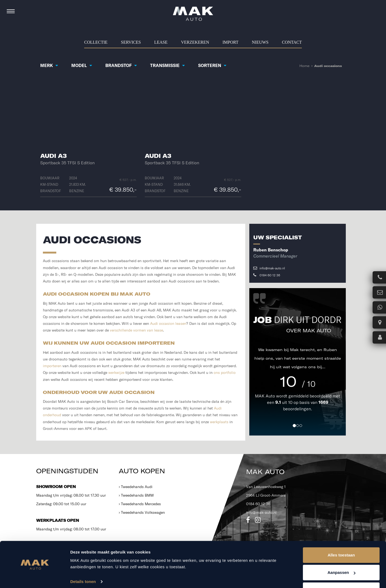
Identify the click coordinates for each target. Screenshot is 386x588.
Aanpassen (342, 556)
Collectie (96, 42)
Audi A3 (53, 156)
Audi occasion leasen (168, 323)
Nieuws (260, 42)
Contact (292, 42)
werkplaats (219, 422)
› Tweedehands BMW (136, 495)
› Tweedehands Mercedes (140, 504)
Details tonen (83, 565)
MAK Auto (266, 396)
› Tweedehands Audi (136, 487)
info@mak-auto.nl (269, 268)
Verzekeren (195, 42)
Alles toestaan (341, 539)
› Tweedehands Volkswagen (142, 512)
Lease (161, 42)
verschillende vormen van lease (136, 330)
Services (131, 42)
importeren (52, 366)
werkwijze (116, 373)
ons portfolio (225, 373)
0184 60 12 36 (267, 275)
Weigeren (341, 574)
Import (231, 42)
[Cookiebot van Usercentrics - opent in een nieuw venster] (35, 578)
